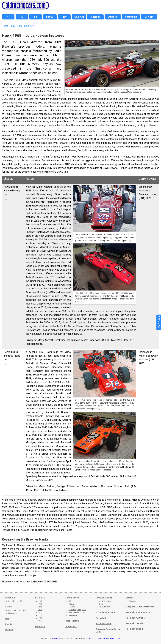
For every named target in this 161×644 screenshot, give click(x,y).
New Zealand (74, 613)
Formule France (104, 624)
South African (104, 607)
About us (104, 638)
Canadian (72, 610)
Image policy (115, 638)
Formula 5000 (72, 598)
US (70, 601)
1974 (40, 621)
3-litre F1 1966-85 (15, 601)
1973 (40, 618)
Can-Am (9, 624)
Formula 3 (40, 626)
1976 (82, 613)
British (71, 604)
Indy (7, 619)
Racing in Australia (135, 618)
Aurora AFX (71, 626)
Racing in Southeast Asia (138, 612)
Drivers (9, 607)
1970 (40, 610)
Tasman (9, 630)
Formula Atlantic (104, 598)
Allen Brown (57, 638)
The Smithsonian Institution (116, 296)
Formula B (101, 618)
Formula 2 (40, 598)
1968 (40, 604)
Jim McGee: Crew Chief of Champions (132, 560)
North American (105, 601)
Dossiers (133, 601)
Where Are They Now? (17, 610)
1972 (40, 615)
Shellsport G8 (72, 621)
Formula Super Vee (105, 612)
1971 (40, 613)
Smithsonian (105, 299)
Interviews (12, 613)
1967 (40, 601)
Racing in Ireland (134, 629)
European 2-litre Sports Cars (140, 607)
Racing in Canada (135, 623)
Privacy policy (93, 638)
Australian (73, 615)
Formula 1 (10, 598)
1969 (40, 607)
